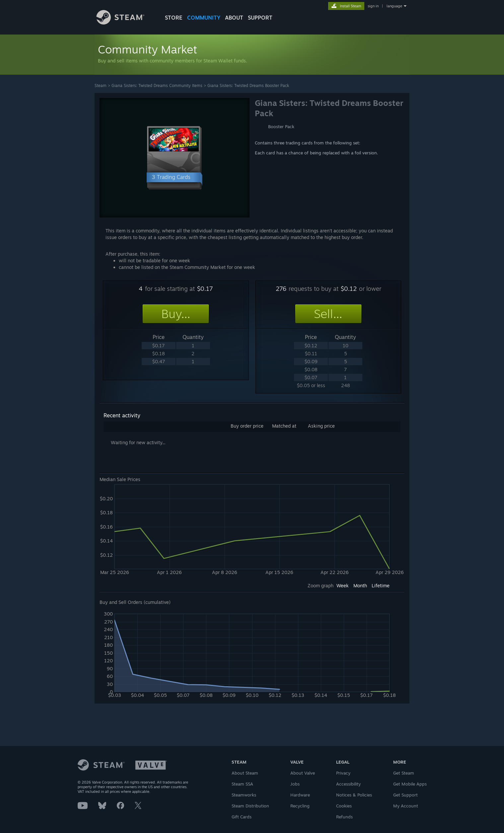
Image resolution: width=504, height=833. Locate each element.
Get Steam (404, 773)
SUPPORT (260, 18)
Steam (101, 85)
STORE (174, 18)
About (234, 18)
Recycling (300, 806)
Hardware (300, 795)
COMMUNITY (204, 18)
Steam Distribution (250, 806)
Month (360, 585)
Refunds (344, 817)
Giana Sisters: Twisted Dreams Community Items (157, 85)
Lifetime (381, 585)
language (394, 6)
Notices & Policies (354, 795)
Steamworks (244, 795)
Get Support (405, 795)
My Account (406, 806)
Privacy (343, 773)
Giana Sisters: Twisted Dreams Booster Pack (248, 85)
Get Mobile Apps (410, 784)
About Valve (303, 773)
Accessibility (348, 784)
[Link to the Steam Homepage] (125, 23)
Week (343, 585)
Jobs (295, 784)
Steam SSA (242, 784)
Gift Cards (242, 817)
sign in (373, 6)
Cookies (344, 806)
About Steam (245, 773)
